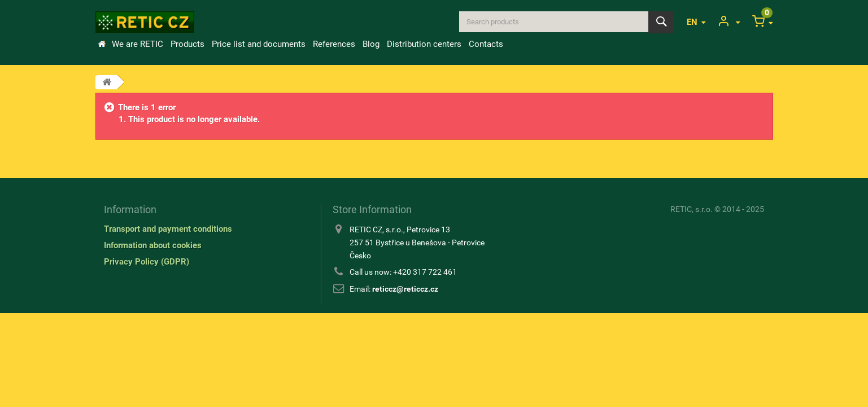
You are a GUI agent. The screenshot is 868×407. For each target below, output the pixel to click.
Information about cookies (153, 245)
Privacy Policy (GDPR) (147, 262)
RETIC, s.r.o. (692, 209)
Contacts (486, 44)
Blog (371, 44)
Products (187, 44)
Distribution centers (424, 44)
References (334, 44)
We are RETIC (138, 44)
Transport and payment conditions (168, 229)
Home (102, 44)
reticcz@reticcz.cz (405, 289)
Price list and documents (259, 44)
